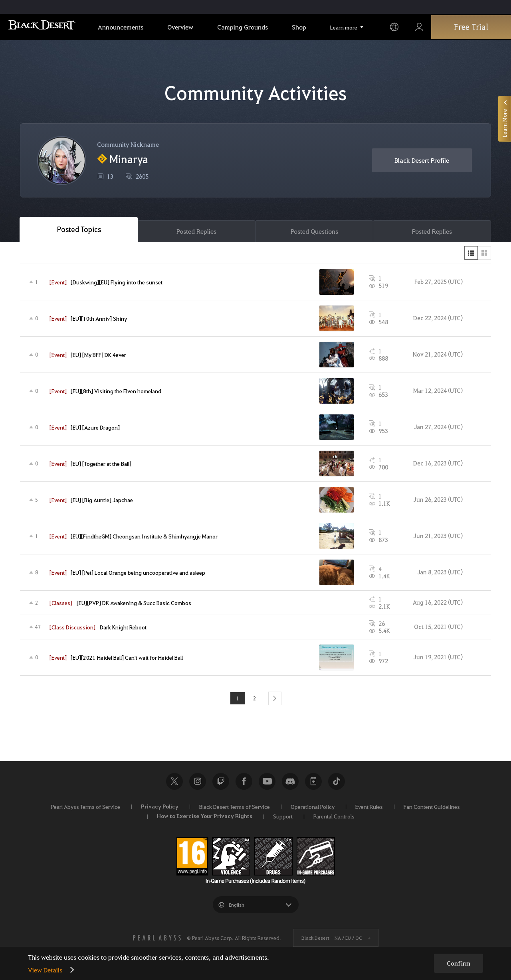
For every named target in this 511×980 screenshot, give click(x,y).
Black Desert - (332, 939)
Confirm (459, 963)
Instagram (198, 783)
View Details (45, 970)
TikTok (337, 783)
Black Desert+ (313, 783)
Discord (290, 783)
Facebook (244, 783)
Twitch (221, 783)
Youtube (267, 783)
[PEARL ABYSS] (157, 939)
